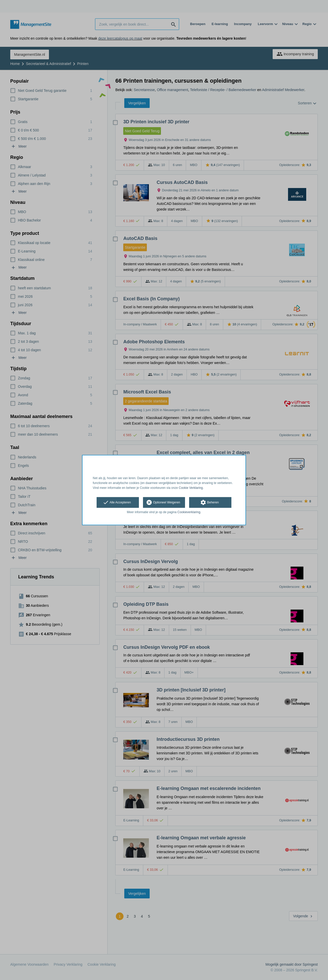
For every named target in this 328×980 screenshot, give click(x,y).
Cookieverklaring (189, 512)
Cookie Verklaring (191, 488)
